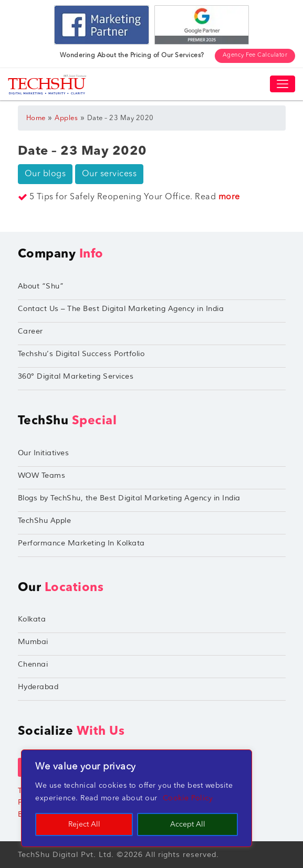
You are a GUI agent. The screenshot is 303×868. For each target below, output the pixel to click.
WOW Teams (42, 475)
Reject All (84, 824)
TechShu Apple (45, 521)
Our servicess (109, 174)
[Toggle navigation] (283, 84)
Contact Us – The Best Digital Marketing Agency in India (121, 309)
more (229, 197)
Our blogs (45, 174)
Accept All (188, 824)
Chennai (33, 664)
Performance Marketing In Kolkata (81, 543)
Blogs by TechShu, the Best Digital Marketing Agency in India (129, 498)
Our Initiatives (44, 453)
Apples (66, 118)
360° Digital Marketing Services (76, 376)
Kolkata (32, 619)
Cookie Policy (188, 798)
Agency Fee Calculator (255, 55)
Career (30, 331)
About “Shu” (41, 286)
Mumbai (33, 642)
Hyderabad (38, 687)
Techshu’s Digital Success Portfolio (81, 354)
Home (36, 118)
